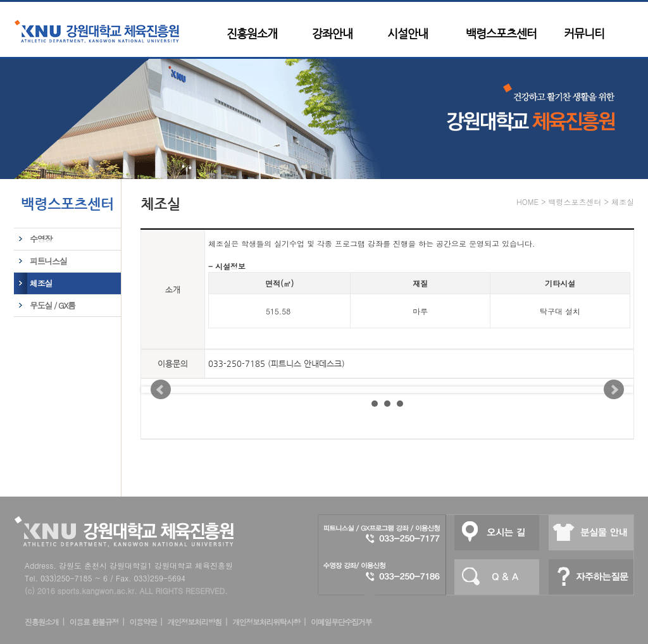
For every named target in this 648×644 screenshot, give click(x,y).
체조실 (41, 283)
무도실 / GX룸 (53, 305)
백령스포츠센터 (501, 33)
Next (614, 390)
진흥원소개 (252, 33)
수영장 (41, 239)
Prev (161, 390)
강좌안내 (332, 33)
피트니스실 (48, 261)
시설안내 (408, 33)
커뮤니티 (584, 33)
